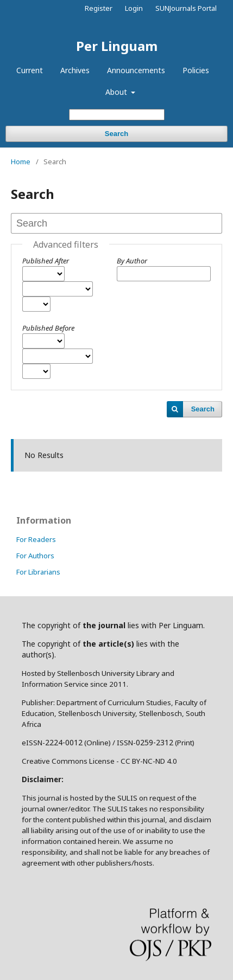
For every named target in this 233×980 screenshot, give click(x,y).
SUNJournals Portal (186, 8)
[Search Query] (117, 115)
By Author (132, 261)
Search (117, 134)
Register (99, 8)
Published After (46, 261)
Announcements (136, 70)
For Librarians (38, 572)
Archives (75, 70)
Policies (196, 70)
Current (30, 70)
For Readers (36, 539)
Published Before (48, 328)
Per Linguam (117, 46)
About (117, 92)
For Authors (35, 556)
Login (134, 8)
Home (21, 162)
